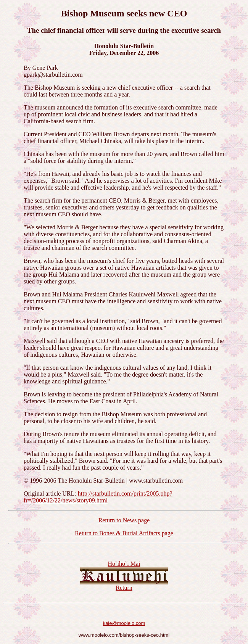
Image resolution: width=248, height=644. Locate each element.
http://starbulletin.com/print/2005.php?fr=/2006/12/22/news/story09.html (98, 497)
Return (124, 588)
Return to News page (124, 520)
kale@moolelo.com (124, 623)
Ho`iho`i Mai (124, 564)
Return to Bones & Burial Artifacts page (124, 533)
